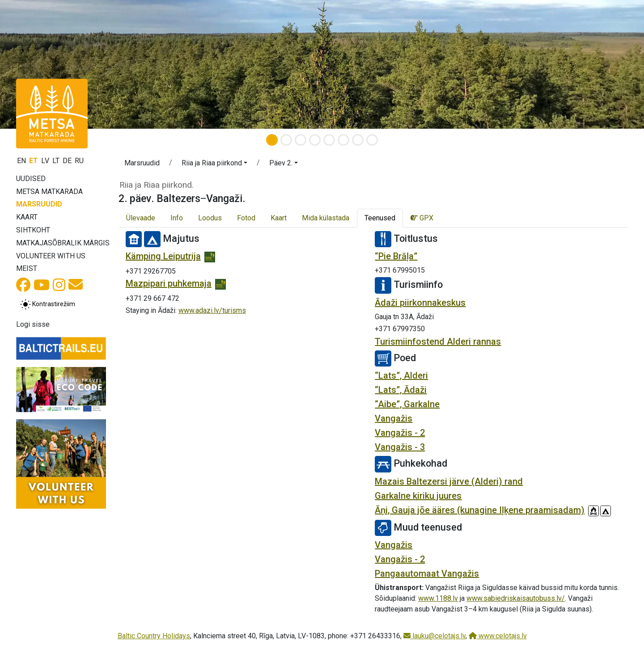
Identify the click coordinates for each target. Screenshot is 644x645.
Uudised (31, 179)
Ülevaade (141, 218)
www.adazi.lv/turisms (212, 310)
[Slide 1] (272, 140)
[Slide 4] (315, 140)
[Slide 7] (358, 140)
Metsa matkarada (49, 192)
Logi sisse (33, 324)
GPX (422, 218)
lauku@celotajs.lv (434, 636)
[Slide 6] (343, 140)
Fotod (246, 218)
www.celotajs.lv (498, 636)
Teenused (380, 218)
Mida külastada (326, 218)
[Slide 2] (286, 140)
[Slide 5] (329, 140)
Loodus (210, 218)
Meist (27, 268)
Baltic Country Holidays (154, 636)
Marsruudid (39, 204)
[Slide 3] (301, 140)
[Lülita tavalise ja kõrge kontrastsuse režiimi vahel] (48, 304)
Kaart (27, 217)
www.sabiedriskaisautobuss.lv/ (516, 598)
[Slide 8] (372, 140)
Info (177, 218)
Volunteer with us (51, 256)
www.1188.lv (438, 598)
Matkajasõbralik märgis (63, 243)
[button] (48, 64)
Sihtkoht (33, 230)
